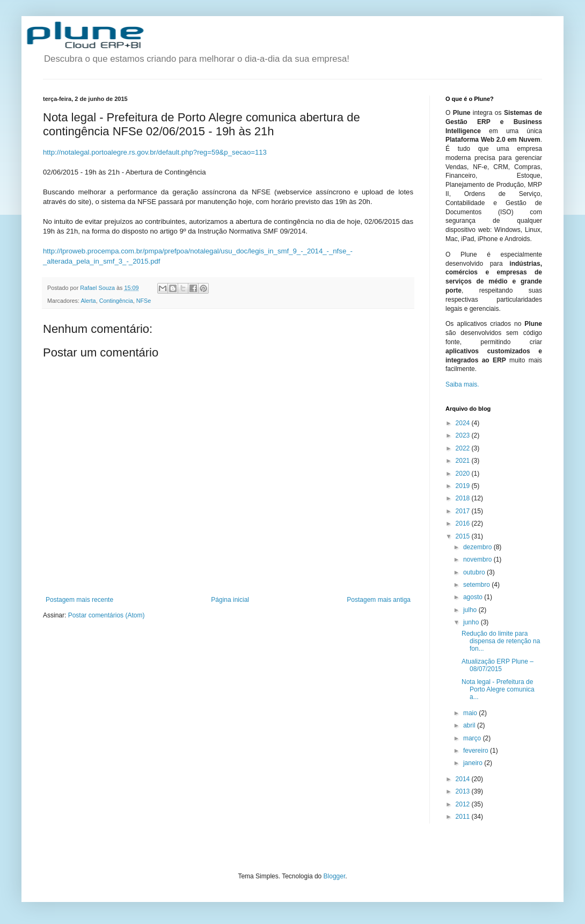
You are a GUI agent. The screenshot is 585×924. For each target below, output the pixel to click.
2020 (464, 474)
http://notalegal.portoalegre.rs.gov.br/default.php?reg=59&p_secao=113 (155, 152)
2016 (464, 523)
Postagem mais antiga (379, 600)
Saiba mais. (462, 384)
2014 (464, 779)
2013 (464, 791)
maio (471, 713)
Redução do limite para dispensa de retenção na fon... (501, 641)
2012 (464, 804)
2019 (464, 486)
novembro (478, 559)
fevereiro (477, 751)
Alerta (88, 301)
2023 (464, 435)
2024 (464, 423)
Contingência (116, 301)
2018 (464, 498)
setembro (477, 585)
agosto (474, 597)
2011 (464, 817)
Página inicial (230, 600)
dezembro (478, 547)
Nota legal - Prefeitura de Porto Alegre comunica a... (498, 690)
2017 (464, 511)
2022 (464, 448)
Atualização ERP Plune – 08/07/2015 (498, 665)
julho (471, 610)
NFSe (144, 301)
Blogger (335, 876)
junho (472, 622)
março (473, 738)
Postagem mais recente (79, 600)
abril (470, 725)
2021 (464, 461)
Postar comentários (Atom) (107, 615)
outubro (475, 572)
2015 (464, 536)
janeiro (474, 763)
